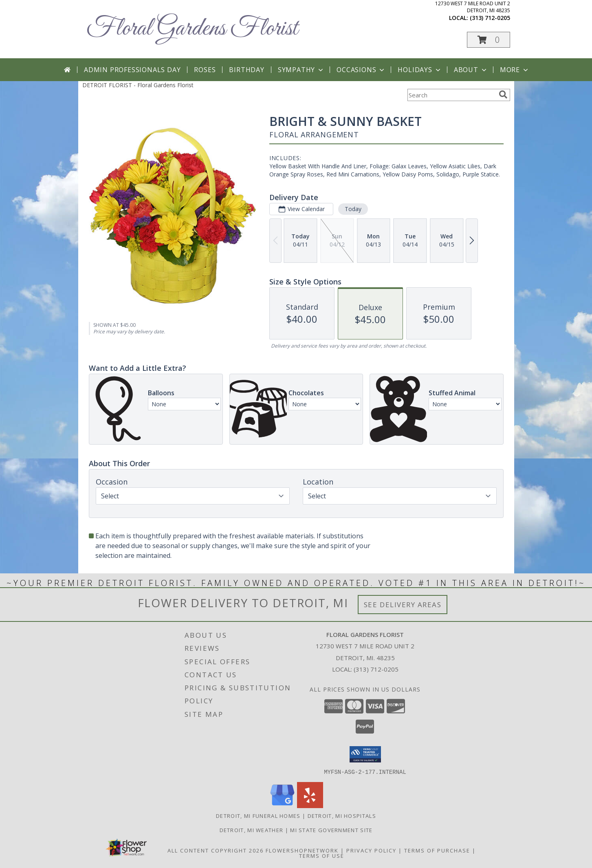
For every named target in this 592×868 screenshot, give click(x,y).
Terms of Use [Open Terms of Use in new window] (322, 855)
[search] (503, 95)
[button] (489, 40)
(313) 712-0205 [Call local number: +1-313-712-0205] (490, 18)
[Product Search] (451, 95)
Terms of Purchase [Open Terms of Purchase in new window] (437, 850)
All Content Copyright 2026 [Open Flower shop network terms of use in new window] (216, 850)
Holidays (420, 70)
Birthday (246, 70)
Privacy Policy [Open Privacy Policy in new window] (371, 850)
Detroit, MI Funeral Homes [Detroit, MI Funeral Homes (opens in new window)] (258, 815)
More (515, 70)
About (471, 70)
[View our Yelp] (310, 805)
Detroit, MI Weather (252, 830)
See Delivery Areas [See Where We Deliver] (403, 605)
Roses (205, 70)
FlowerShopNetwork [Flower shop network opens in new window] (302, 850)
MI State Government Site (331, 830)
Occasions (361, 70)
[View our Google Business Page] (282, 805)
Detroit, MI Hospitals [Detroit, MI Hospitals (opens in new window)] (342, 815)
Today (353, 209)
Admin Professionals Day (132, 70)
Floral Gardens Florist (192, 29)
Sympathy (301, 70)
